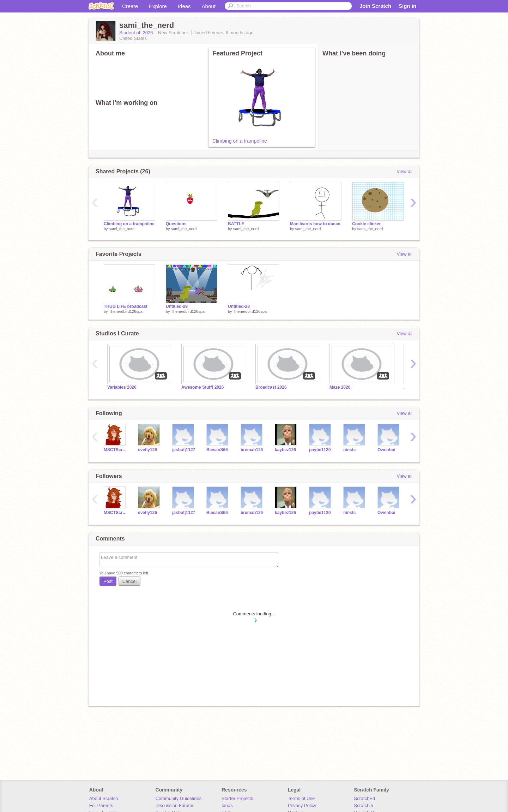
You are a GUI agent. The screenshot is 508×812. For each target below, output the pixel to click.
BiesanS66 (217, 450)
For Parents (101, 805)
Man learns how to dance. (316, 224)
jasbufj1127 (184, 450)
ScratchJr (364, 805)
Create (130, 6)
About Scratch (104, 798)
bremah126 (252, 450)
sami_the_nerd (122, 229)
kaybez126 (285, 450)
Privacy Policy (302, 805)
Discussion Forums (175, 805)
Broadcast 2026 (271, 387)
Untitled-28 (239, 306)
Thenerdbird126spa (125, 311)
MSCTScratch (116, 450)
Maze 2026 (340, 387)
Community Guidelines (178, 798)
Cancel (129, 581)
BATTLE (236, 224)
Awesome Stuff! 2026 (202, 387)
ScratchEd (364, 798)
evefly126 (147, 450)
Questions (176, 224)
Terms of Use (301, 798)
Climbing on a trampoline (240, 141)
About (209, 6)
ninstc (349, 450)
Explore (158, 6)
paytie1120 (320, 450)
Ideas (184, 6)
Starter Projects (237, 798)
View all (404, 171)
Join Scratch (375, 6)
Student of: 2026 (137, 33)
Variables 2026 (122, 387)
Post (108, 581)
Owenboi (386, 450)
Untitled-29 (177, 306)
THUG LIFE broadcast (126, 306)
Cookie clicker (366, 224)
